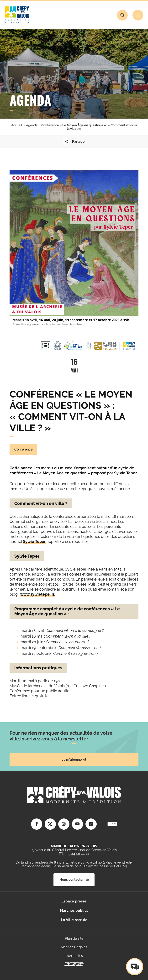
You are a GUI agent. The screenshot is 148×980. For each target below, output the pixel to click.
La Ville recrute (74, 920)
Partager (74, 141)
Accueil (17, 125)
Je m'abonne (74, 760)
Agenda (32, 125)
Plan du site (74, 938)
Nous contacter (74, 880)
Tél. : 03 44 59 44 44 (74, 854)
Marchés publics (74, 911)
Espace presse (74, 901)
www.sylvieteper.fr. (38, 594)
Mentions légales (74, 947)
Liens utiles (74, 956)
